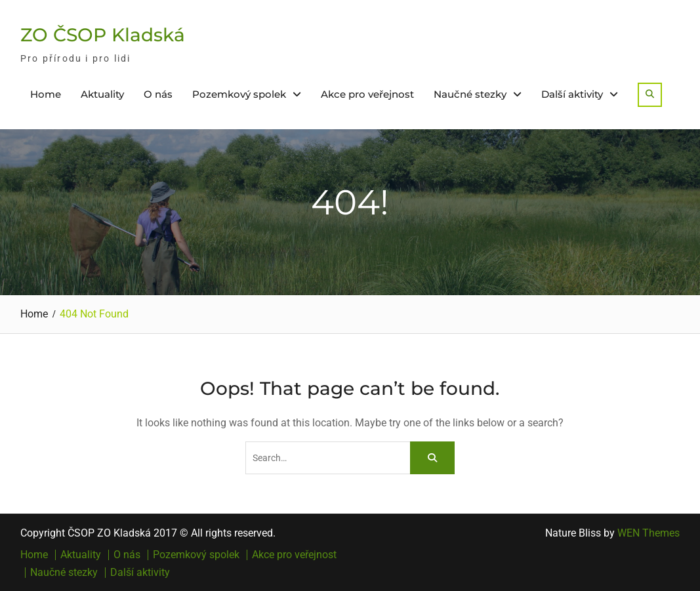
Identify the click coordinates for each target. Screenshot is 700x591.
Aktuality (102, 94)
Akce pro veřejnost (367, 94)
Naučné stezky (470, 94)
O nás (158, 94)
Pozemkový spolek (239, 94)
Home (46, 94)
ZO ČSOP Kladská (103, 35)
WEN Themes (649, 533)
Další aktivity (572, 94)
